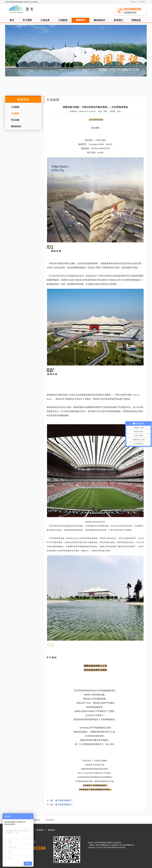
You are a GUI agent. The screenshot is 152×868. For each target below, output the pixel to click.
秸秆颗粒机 (36, 820)
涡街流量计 (50, 820)
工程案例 (63, 20)
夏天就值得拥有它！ (65, 800)
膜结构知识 (99, 20)
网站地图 (122, 848)
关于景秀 (27, 20)
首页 (12, 20)
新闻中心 (134, 2)
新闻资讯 (81, 20)
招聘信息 (136, 20)
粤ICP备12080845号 (112, 848)
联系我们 (143, 2)
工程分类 (45, 20)
